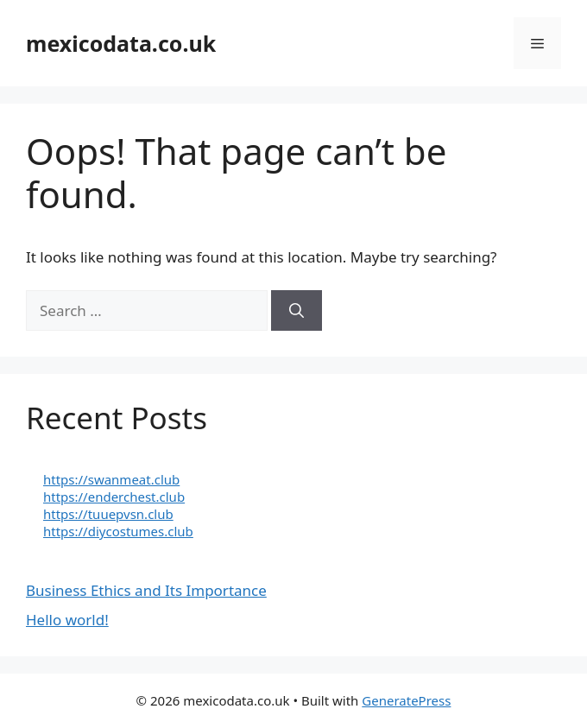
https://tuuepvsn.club (108, 514)
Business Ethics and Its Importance (146, 590)
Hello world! (67, 620)
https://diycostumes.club (118, 531)
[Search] (297, 311)
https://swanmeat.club (111, 479)
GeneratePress (406, 700)
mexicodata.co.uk (121, 43)
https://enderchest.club (114, 497)
